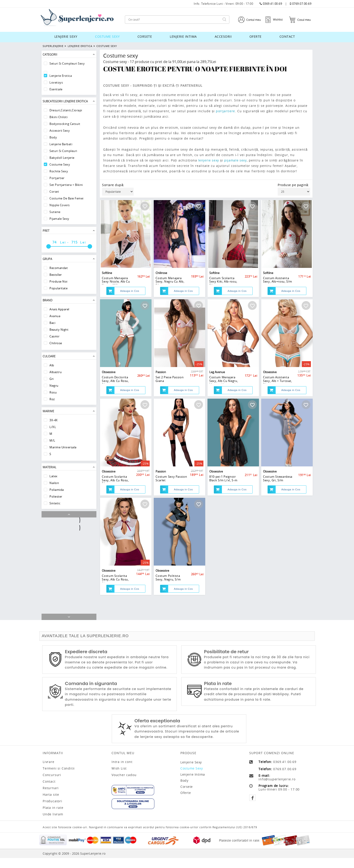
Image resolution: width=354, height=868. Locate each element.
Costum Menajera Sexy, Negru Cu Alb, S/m (170, 288)
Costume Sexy (106, 46)
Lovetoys (56, 82)
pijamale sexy (237, 160)
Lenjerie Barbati (61, 144)
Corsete (145, 36)
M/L (52, 440)
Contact (287, 36)
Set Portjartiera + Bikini (66, 185)
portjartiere (226, 111)
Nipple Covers (60, 205)
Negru (54, 386)
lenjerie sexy (209, 160)
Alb (52, 365)
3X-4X (54, 420)
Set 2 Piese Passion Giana (170, 394)
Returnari (51, 798)
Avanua (55, 316)
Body (53, 137)
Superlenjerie (53, 46)
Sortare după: (113, 185)
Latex (54, 476)
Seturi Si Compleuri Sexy (67, 63)
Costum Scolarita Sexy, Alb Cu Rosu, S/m (115, 504)
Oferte (256, 36)
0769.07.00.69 (301, 4)
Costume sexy (107, 36)
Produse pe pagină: (293, 185)
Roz (52, 399)
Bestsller (56, 275)
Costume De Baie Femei (66, 198)
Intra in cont (122, 772)
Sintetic (55, 503)
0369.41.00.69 (271, 4)
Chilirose (56, 343)
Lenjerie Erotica (80, 46)
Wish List (119, 778)
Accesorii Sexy (60, 131)
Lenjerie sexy (66, 36)
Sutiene (55, 212)
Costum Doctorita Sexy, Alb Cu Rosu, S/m (115, 396)
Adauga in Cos (130, 298)
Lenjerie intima (183, 36)
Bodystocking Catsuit (65, 124)
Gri (52, 379)
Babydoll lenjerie (62, 158)
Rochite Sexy (59, 171)
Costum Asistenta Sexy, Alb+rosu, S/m (278, 286)
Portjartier (57, 178)
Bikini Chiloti (58, 117)
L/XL (53, 427)
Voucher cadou (124, 785)
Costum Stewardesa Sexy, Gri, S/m (278, 502)
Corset (54, 192)
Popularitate (58, 288)
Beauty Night (59, 330)
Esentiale (56, 89)
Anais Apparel (59, 309)
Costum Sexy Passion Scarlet (171, 502)
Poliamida (57, 490)
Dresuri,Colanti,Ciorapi (66, 110)
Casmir (54, 336)
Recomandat (59, 268)
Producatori (52, 811)
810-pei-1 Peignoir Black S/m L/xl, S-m (223, 502)
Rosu (53, 392)
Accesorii (223, 36)
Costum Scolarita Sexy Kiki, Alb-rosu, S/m (223, 288)
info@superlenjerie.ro (277, 789)
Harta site (51, 805)
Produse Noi (58, 281)
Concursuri (52, 785)
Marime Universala (63, 447)
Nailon (54, 483)
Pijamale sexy (59, 219)
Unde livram (53, 824)
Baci (52, 323)
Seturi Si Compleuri (63, 151)
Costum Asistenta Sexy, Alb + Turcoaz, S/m (278, 396)
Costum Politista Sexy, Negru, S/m (168, 610)
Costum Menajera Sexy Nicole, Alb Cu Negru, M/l (116, 288)
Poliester (56, 496)
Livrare (49, 772)
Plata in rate (53, 818)
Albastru (56, 372)
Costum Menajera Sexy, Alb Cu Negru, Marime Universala (224, 396)
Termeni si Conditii (59, 778)
